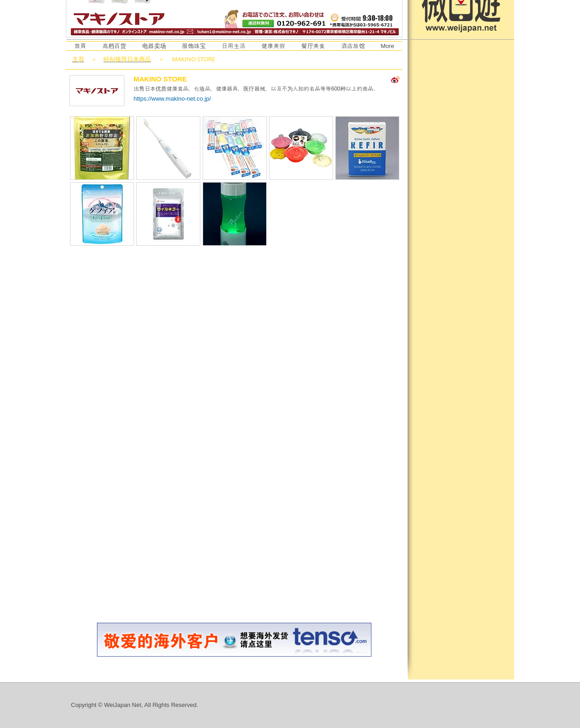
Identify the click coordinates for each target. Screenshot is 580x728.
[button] (102, 148)
